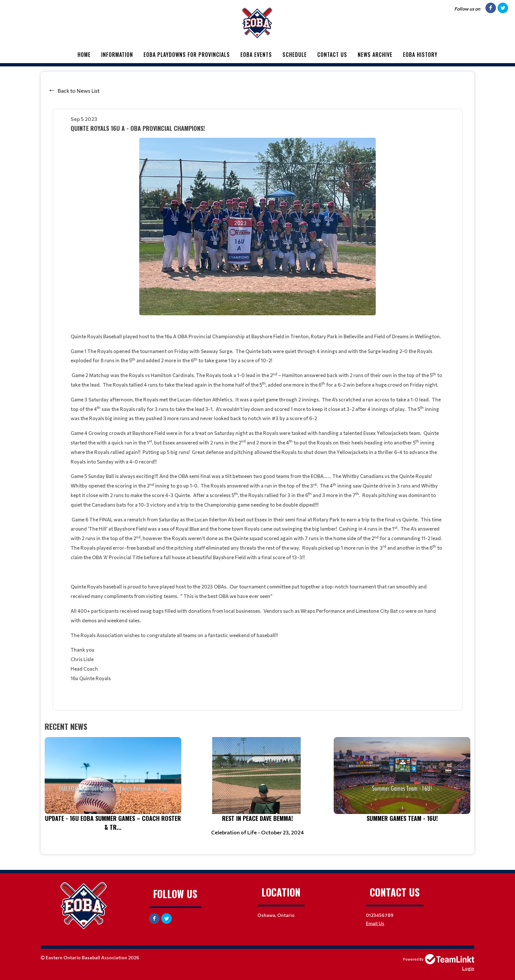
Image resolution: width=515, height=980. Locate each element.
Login (468, 968)
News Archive (375, 55)
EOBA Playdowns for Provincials (187, 55)
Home (84, 55)
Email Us (375, 923)
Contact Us (332, 55)
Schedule (295, 55)
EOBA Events (256, 55)
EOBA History (420, 55)
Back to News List (78, 91)
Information (117, 55)
